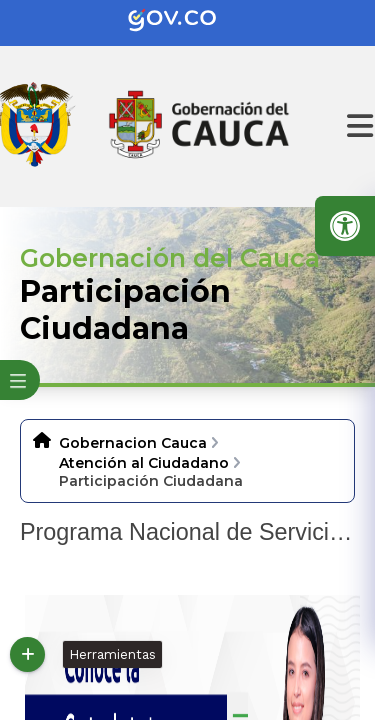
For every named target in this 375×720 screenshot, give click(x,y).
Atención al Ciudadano (144, 463)
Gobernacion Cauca (133, 443)
